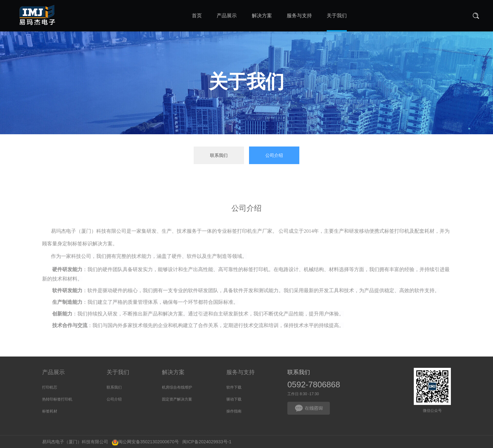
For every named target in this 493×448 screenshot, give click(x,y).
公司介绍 (274, 155)
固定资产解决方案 (177, 399)
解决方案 (173, 372)
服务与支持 (241, 372)
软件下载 (234, 387)
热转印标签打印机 (57, 399)
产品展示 (53, 372)
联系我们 (219, 155)
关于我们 (118, 372)
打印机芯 (50, 387)
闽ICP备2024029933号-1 (205, 442)
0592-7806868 (314, 384)
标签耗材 (50, 411)
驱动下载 (234, 399)
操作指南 (234, 411)
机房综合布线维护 (177, 387)
